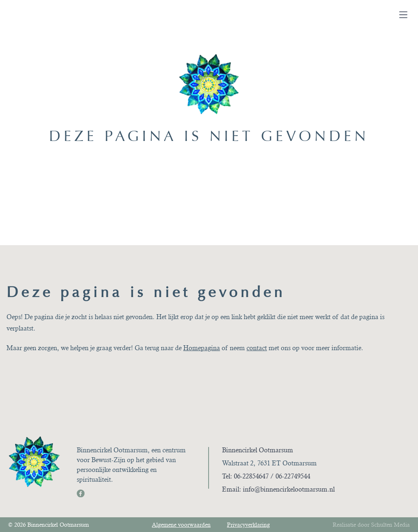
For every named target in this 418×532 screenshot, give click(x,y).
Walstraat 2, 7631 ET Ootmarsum (269, 463)
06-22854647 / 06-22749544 (272, 476)
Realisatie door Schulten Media (371, 525)
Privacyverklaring (248, 525)
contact (257, 348)
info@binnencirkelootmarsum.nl (289, 489)
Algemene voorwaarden (181, 525)
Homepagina (202, 348)
